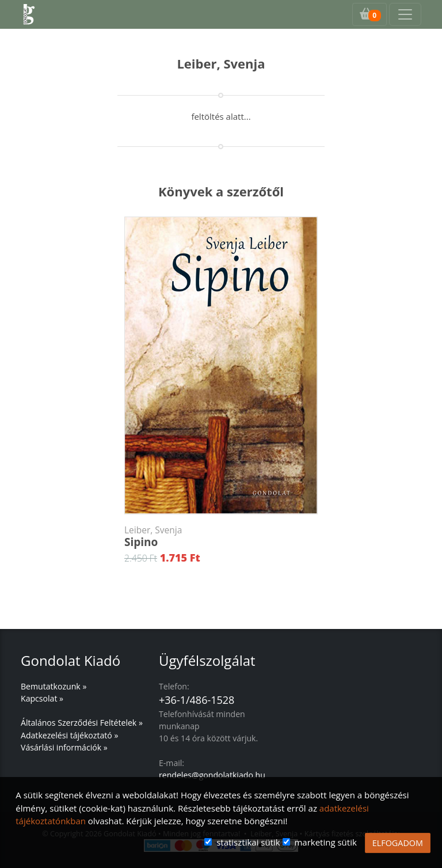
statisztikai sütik (248, 842)
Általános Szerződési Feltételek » (82, 723)
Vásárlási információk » (64, 747)
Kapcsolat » (42, 698)
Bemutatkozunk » (54, 686)
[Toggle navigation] (405, 14)
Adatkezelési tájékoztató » (69, 735)
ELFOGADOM (398, 843)
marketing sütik (325, 842)
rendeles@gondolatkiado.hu (212, 775)
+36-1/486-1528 (197, 700)
